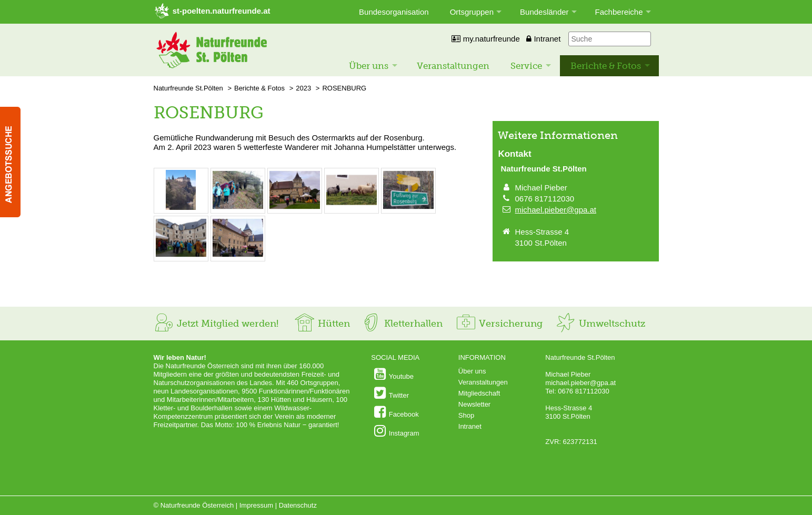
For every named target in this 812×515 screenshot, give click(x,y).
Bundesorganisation (394, 12)
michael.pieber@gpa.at (556, 210)
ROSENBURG (344, 88)
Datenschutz (298, 505)
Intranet (543, 39)
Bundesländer (544, 12)
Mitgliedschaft (479, 393)
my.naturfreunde (485, 39)
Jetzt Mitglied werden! (216, 324)
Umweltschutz (600, 324)
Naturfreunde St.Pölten (188, 88)
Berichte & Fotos (606, 66)
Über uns (369, 66)
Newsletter (474, 404)
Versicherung (499, 324)
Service (526, 66)
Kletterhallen (402, 324)
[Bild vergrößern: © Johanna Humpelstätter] (181, 208)
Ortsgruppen (472, 12)
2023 (303, 88)
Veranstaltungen (453, 66)
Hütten (322, 324)
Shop (466, 415)
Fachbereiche (619, 12)
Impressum (256, 505)
